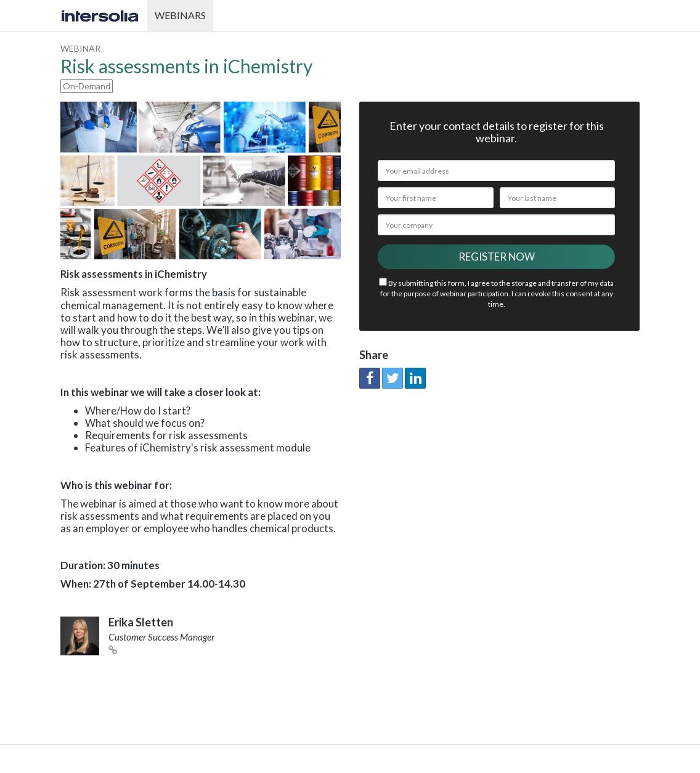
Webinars (180, 15)
